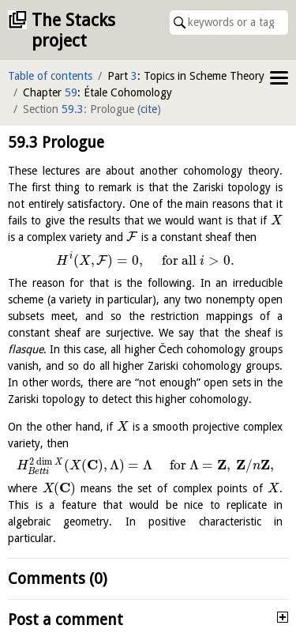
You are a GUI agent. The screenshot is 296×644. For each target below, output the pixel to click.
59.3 (73, 109)
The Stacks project (73, 30)
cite (149, 109)
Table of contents (50, 76)
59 (71, 92)
